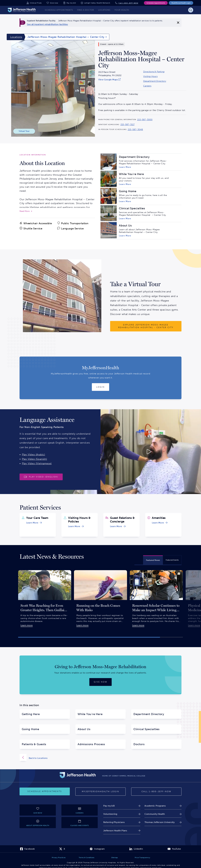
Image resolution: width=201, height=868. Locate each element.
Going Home (30, 729)
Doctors (139, 744)
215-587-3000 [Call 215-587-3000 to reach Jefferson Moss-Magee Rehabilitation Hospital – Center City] (145, 120)
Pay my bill (71, 3)
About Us (84, 729)
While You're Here (90, 714)
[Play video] (41, 477)
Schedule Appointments (156, 3)
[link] (47, 24)
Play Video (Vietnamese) (37, 463)
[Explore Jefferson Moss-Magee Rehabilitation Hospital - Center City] (146, 326)
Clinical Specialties (146, 729)
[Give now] (100, 682)
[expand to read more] (26, 211)
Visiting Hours (150, 76)
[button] (89, 637)
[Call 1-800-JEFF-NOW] (156, 792)
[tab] (153, 560)
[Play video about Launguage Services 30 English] (126, 452)
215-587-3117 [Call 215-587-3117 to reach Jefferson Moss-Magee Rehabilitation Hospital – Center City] (128, 125)
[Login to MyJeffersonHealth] (100, 387)
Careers (147, 86)
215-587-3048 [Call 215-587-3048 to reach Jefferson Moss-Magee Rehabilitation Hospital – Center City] (135, 130)
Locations (16, 37)
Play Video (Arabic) (33, 455)
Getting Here (31, 714)
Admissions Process (91, 744)
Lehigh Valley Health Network (97, 3)
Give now (54, 3)
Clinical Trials (36, 3)
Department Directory (155, 81)
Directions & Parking (154, 72)
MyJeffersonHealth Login (181, 3)
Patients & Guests (34, 744)
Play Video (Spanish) (34, 459)
